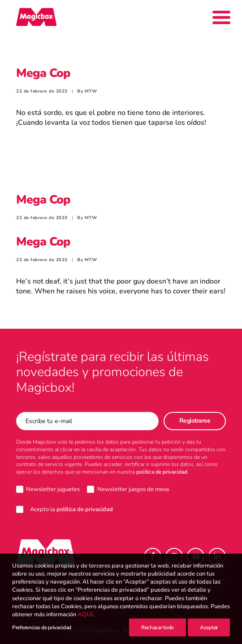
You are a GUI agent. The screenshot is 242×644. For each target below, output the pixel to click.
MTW (91, 91)
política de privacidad (162, 472)
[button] (153, 557)
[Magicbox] (36, 17)
